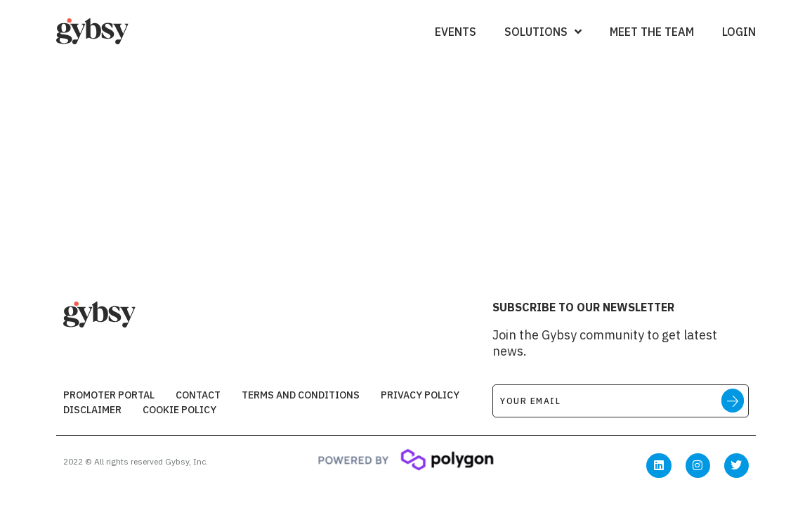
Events (456, 32)
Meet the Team (652, 32)
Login (739, 32)
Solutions (543, 32)
